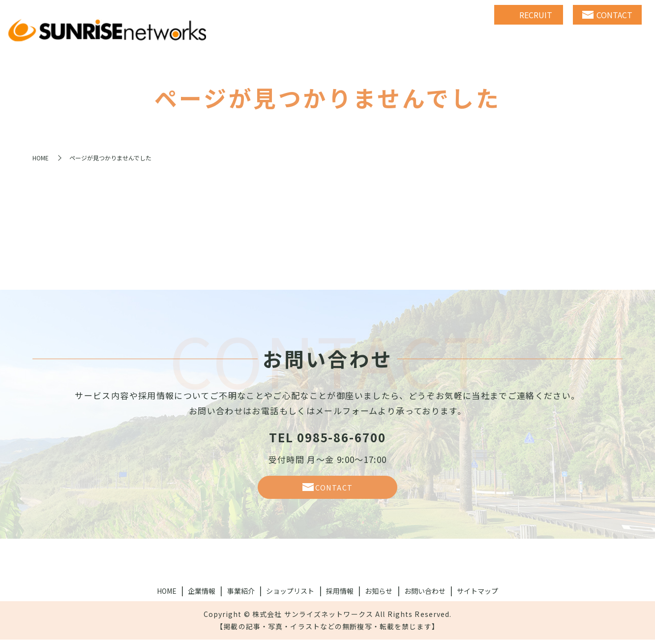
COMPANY (366, 40)
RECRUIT (566, 40)
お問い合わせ (425, 595)
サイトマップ (477, 595)
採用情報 (340, 595)
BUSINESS (432, 40)
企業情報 (202, 595)
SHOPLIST (500, 40)
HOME (308, 40)
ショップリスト (290, 595)
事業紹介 (241, 595)
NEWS (623, 40)
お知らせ (379, 595)
